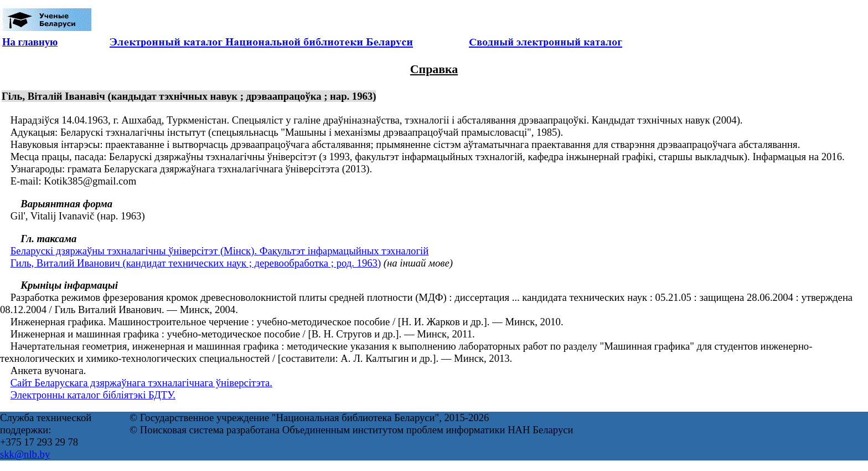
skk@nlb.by (25, 454)
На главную (30, 42)
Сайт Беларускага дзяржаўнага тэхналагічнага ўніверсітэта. (141, 383)
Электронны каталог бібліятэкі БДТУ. (93, 395)
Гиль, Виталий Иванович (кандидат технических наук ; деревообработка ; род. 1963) (196, 263)
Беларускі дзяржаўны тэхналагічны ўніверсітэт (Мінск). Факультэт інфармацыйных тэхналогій (220, 251)
